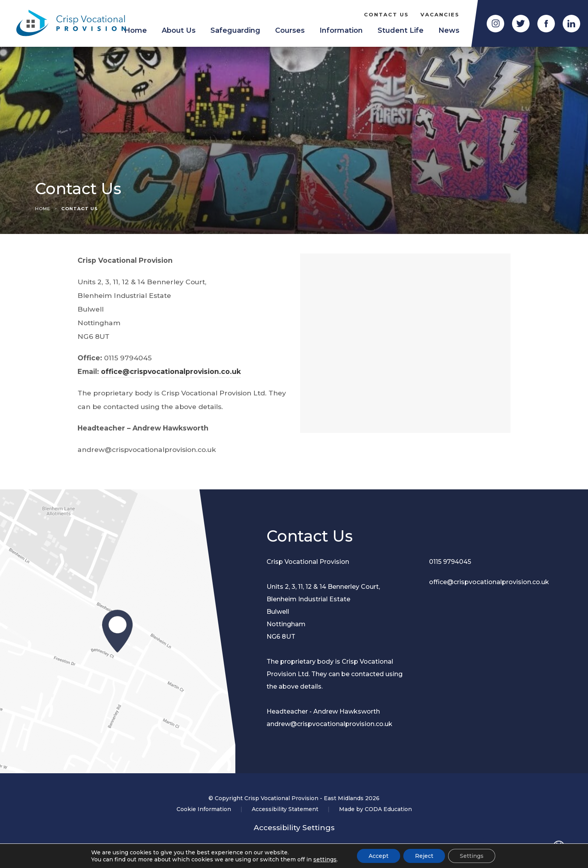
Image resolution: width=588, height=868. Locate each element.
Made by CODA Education (375, 809)
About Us (179, 30)
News (449, 30)
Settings (472, 856)
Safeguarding (235, 30)
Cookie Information (204, 809)
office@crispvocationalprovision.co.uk (171, 371)
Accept (379, 856)
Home (43, 209)
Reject (424, 856)
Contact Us (386, 14)
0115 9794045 (450, 562)
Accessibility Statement (285, 809)
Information (341, 30)
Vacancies (440, 14)
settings (325, 859)
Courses (290, 30)
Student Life (401, 30)
